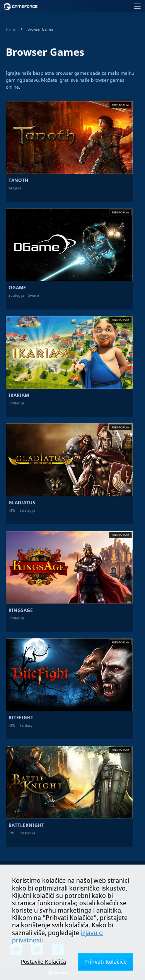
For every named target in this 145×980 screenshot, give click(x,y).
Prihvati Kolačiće (106, 962)
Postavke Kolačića (43, 962)
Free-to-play (120, 105)
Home (11, 29)
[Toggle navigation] (94, 6)
